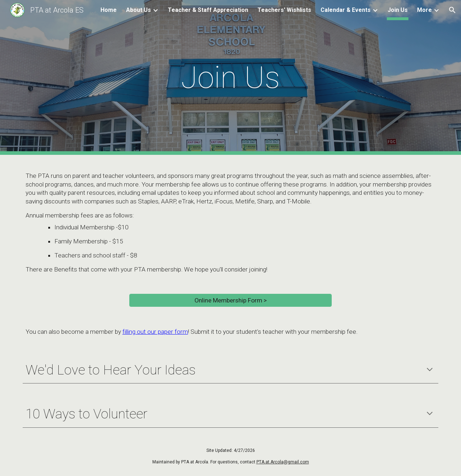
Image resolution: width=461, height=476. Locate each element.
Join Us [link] (398, 10)
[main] (230, 78)
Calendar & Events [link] (346, 10)
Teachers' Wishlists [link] (284, 10)
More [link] (424, 10)
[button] (452, 10)
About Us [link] (138, 10)
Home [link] (109, 10)
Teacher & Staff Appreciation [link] (208, 10)
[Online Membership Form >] (230, 300)
